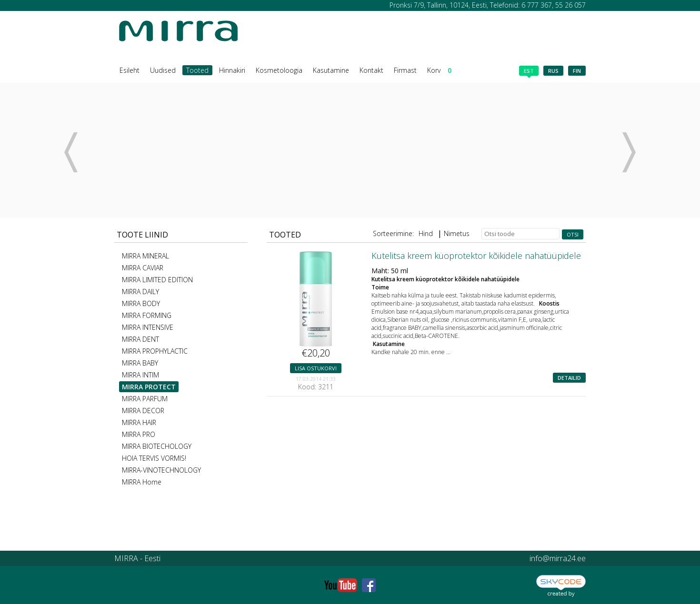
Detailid (569, 378)
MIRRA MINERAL (145, 256)
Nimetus (457, 233)
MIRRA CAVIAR (143, 268)
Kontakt (371, 70)
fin (577, 71)
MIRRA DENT (140, 339)
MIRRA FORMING (147, 315)
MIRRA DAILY (140, 292)
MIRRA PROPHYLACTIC (155, 351)
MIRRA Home (142, 482)
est (529, 71)
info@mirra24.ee (558, 558)
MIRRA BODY (141, 303)
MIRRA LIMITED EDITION (157, 280)
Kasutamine (331, 70)
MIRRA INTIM (140, 375)
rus (553, 71)
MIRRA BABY (140, 363)
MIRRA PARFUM (145, 399)
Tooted (197, 70)
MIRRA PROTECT (149, 387)
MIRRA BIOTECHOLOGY (157, 446)
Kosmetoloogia (279, 70)
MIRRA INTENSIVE (148, 327)
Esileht (130, 70)
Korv (439, 70)
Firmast (405, 70)
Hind (426, 233)
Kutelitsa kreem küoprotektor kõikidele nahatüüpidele (476, 256)
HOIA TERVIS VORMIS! (154, 458)
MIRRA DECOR (143, 411)
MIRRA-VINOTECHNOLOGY (161, 470)
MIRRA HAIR (139, 422)
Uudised (163, 70)
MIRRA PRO (139, 434)
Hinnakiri (232, 70)
